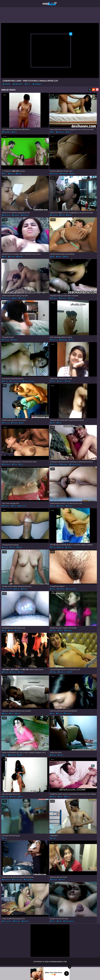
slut (11, 714)
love (18, 714)
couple (69, 506)
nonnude (22, 506)
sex (52, 132)
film (60, 797)
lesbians (37, 84)
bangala (68, 630)
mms (72, 174)
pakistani (6, 132)
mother (24, 589)
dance (21, 672)
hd (21, 464)
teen (69, 132)
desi (14, 132)
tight (11, 630)
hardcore (18, 84)
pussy (5, 381)
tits (27, 84)
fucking (54, 340)
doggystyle (28, 880)
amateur (25, 215)
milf (52, 257)
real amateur (69, 921)
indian (19, 174)
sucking (54, 215)
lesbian (6, 84)
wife (14, 298)
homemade (7, 589)
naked (13, 672)
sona (60, 755)
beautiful (12, 755)
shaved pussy (28, 381)
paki (59, 423)
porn (53, 589)
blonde (60, 547)
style (21, 423)
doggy (14, 423)
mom (17, 589)
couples (6, 340)
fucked (11, 257)
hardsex (22, 298)
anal (66, 257)
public (5, 672)
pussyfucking (15, 381)
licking (13, 797)
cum (53, 921)
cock (62, 215)
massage (63, 340)
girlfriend (54, 174)
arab (20, 755)
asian (69, 215)
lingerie (16, 215)
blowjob (54, 298)
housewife (7, 921)
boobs (60, 381)
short (67, 797)
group (11, 174)
